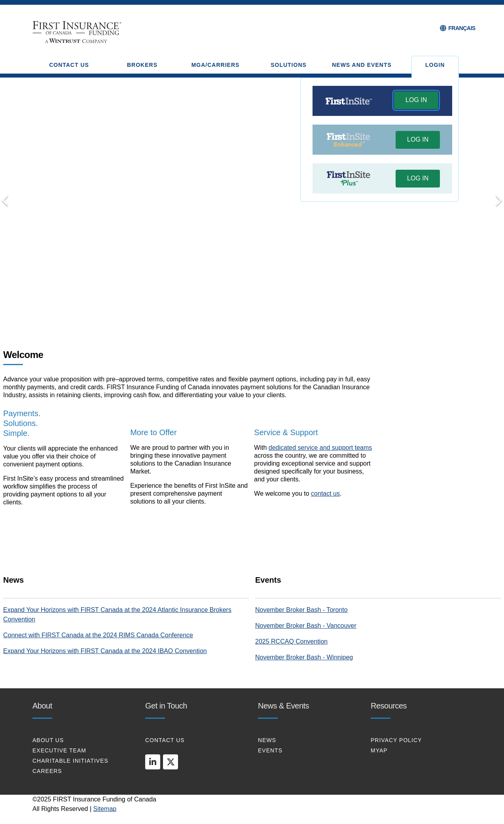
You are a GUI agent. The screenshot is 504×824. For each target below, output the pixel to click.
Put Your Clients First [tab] (263, 311)
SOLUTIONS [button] (289, 65)
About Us (48, 740)
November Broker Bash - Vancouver (306, 626)
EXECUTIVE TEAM (59, 750)
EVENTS (270, 750)
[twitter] (171, 762)
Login (435, 65)
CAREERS (47, 771)
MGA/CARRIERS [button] (216, 65)
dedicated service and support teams (320, 448)
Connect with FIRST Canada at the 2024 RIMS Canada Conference (98, 635)
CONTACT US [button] (69, 65)
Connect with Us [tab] (252, 311)
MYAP (379, 750)
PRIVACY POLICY (396, 740)
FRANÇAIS (462, 28)
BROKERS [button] (142, 65)
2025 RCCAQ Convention (291, 641)
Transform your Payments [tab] (241, 311)
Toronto (337, 610)
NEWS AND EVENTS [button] (362, 65)
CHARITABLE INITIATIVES (70, 761)
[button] (416, 101)
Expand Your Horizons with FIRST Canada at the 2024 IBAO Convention (105, 651)
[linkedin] (153, 762)
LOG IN (416, 100)
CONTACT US (165, 740)
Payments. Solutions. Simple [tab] (229, 312)
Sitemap (105, 809)
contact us (325, 493)
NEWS (267, 740)
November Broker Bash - (291, 610)
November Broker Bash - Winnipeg (304, 657)
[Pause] (275, 312)
